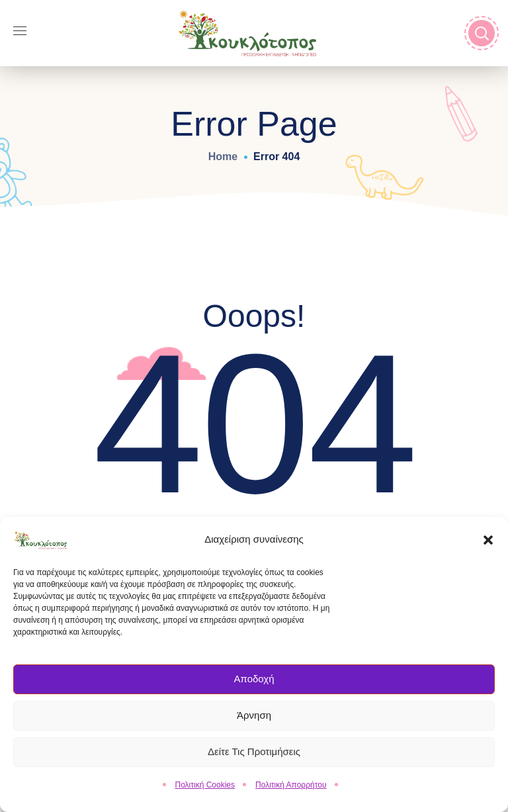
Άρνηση (254, 720)
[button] (488, 544)
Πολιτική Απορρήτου (291, 789)
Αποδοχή (254, 683)
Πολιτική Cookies (205, 789)
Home (223, 157)
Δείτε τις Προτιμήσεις (254, 756)
